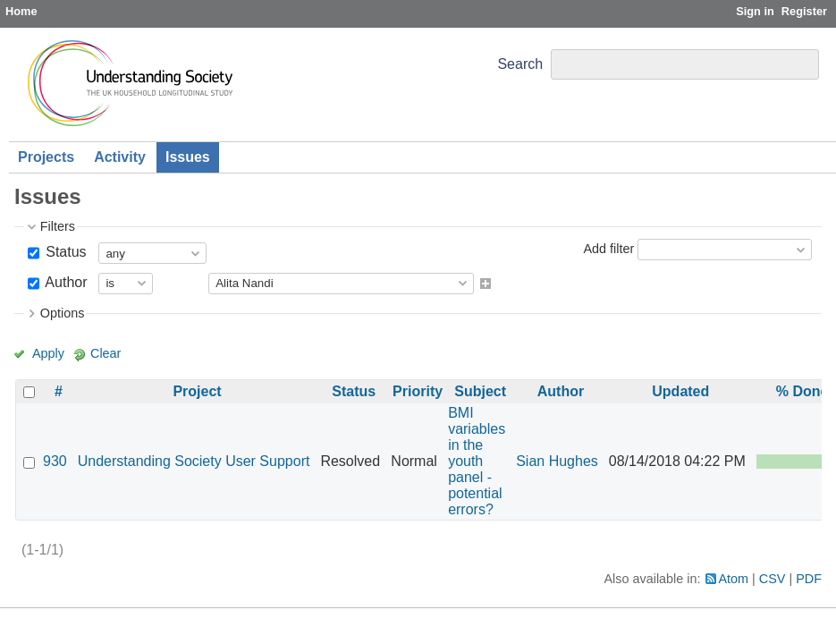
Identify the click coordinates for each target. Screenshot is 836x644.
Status (64, 252)
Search (520, 64)
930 (55, 461)
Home (21, 11)
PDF (809, 579)
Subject (480, 391)
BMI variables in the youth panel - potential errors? (477, 461)
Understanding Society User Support (194, 461)
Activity (120, 157)
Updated (680, 391)
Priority (418, 391)
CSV (773, 579)
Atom (734, 579)
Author (65, 282)
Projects (46, 157)
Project (197, 391)
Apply (48, 353)
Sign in (755, 11)
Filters (58, 226)
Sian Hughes (557, 461)
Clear (106, 353)
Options (63, 313)
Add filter (608, 249)
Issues (188, 157)
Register (804, 11)
